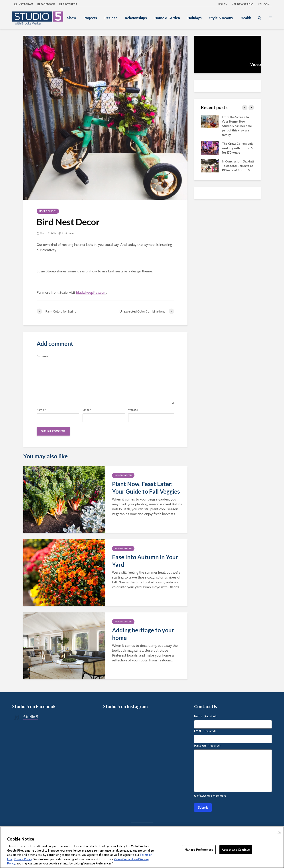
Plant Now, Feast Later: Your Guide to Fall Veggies (146, 488)
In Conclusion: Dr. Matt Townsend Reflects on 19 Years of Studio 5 (238, 166)
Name (41, 410)
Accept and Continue (236, 849)
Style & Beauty (221, 18)
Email (87, 410)
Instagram (24, 4)
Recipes (111, 18)
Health (246, 18)
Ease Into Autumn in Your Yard (145, 561)
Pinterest (68, 4)
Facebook (46, 4)
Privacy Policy (23, 859)
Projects (90, 18)
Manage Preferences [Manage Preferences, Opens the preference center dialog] (199, 849)
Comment (43, 356)
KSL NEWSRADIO (243, 4)
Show (72, 18)
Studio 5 (31, 717)
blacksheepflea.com (91, 292)
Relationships (136, 18)
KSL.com (264, 4)
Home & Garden (167, 18)
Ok (279, 832)
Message (207, 745)
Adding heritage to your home (143, 634)
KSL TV (223, 4)
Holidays (195, 18)
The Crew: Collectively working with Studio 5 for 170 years (238, 148)
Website (133, 410)
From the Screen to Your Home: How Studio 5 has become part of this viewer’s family (237, 126)
